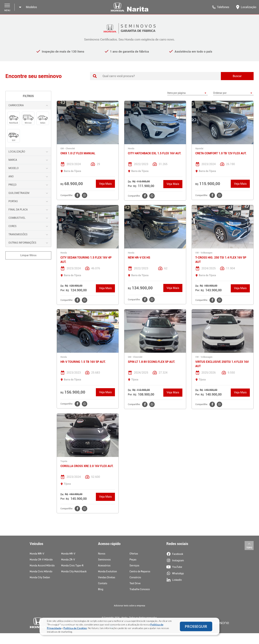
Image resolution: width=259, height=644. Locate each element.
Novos (102, 554)
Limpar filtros (28, 255)
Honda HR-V (68, 554)
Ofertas (134, 554)
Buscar (237, 76)
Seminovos (104, 560)
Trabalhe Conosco (140, 589)
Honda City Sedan (40, 577)
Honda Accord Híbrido (42, 566)
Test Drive (135, 583)
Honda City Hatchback (74, 571)
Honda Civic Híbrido (41, 571)
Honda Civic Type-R (72, 566)
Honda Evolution (107, 571)
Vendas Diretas (107, 577)
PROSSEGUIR (196, 627)
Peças (133, 560)
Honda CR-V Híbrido (41, 560)
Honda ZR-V (68, 560)
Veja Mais (105, 184)
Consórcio (135, 577)
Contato (103, 583)
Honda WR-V (37, 554)
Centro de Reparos (140, 571)
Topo (249, 545)
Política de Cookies (75, 628)
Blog (101, 589)
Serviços (134, 566)
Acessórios (104, 566)
